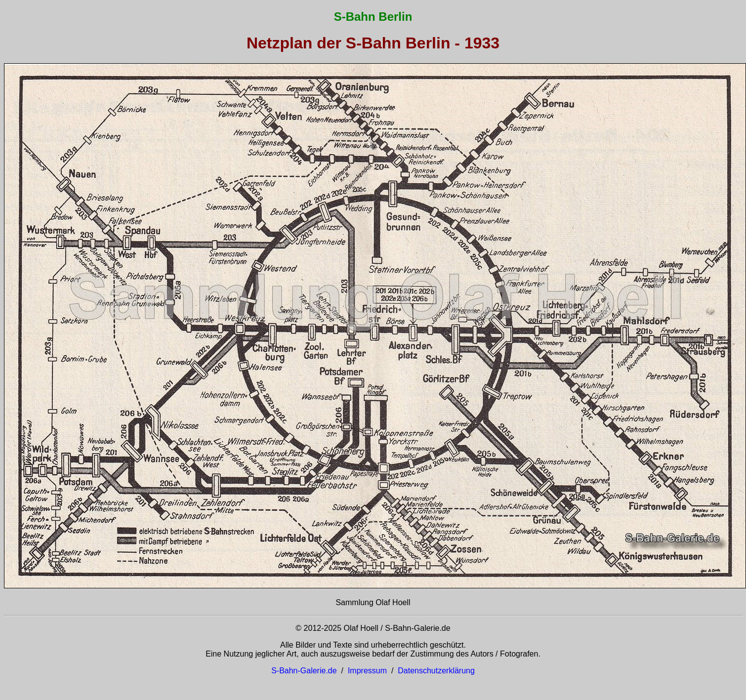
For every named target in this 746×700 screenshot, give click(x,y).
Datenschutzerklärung (436, 671)
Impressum (367, 671)
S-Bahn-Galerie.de (304, 671)
